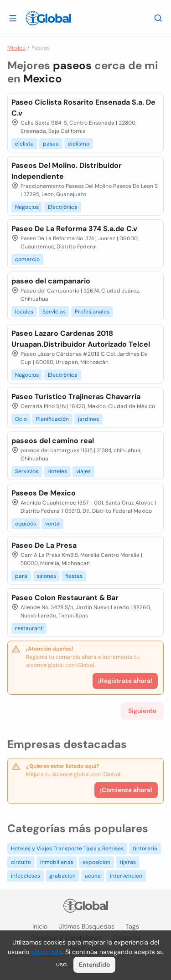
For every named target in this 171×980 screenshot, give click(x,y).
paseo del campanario (51, 281)
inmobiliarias (57, 862)
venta (52, 524)
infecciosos (26, 876)
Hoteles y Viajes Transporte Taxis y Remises (67, 849)
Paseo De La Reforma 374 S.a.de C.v (74, 229)
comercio (27, 259)
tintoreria (145, 849)
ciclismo (79, 144)
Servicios (54, 312)
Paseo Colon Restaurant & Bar (65, 598)
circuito (21, 862)
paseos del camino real (53, 441)
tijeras (128, 862)
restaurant (29, 628)
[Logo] (48, 18)
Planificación (52, 419)
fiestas (74, 576)
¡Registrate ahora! (125, 681)
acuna (93, 876)
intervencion (126, 876)
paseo (51, 144)
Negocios (27, 207)
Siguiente (142, 711)
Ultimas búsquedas (86, 926)
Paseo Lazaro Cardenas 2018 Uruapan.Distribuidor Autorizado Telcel (81, 339)
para (21, 576)
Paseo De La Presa (44, 545)
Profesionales (92, 312)
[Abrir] (13, 18)
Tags (132, 926)
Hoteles (57, 471)
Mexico (16, 48)
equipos (26, 524)
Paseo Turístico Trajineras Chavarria (76, 397)
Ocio (21, 419)
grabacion (62, 876)
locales (24, 312)
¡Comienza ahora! (126, 790)
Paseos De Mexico (44, 493)
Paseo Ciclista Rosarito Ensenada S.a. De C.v (83, 108)
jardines (88, 419)
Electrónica (63, 207)
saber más (47, 952)
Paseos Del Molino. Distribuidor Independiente (67, 171)
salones (46, 576)
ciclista (24, 144)
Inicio (40, 926)
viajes (83, 471)
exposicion (96, 862)
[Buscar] (158, 18)
